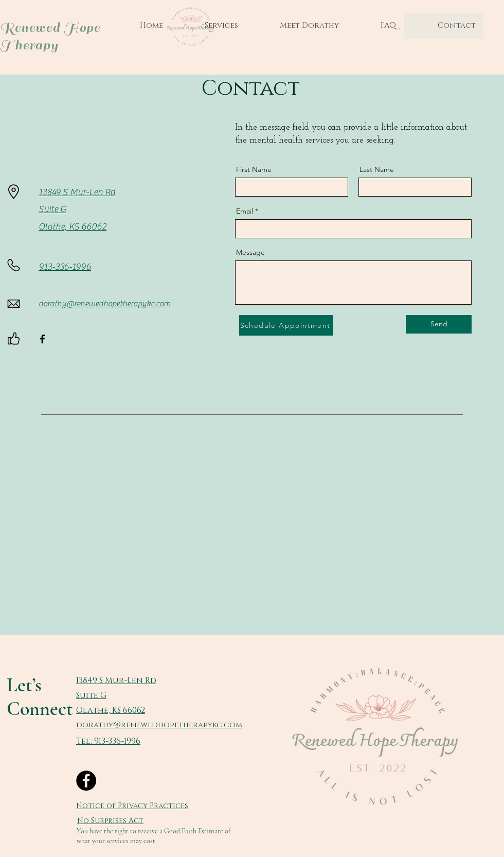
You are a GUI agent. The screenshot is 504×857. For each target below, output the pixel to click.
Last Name (377, 169)
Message (250, 252)
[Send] (439, 324)
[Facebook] (42, 339)
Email (245, 211)
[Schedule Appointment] (286, 325)
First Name (254, 169)
